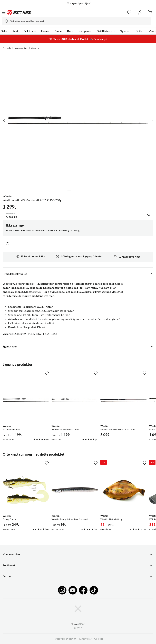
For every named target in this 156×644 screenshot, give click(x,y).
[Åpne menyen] (4, 12)
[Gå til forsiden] (19, 12)
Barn (70, 31)
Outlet (140, 31)
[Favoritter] (129, 12)
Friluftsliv (30, 31)
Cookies (99, 639)
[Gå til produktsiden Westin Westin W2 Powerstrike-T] (75, 400)
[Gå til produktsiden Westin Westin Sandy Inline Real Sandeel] (75, 490)
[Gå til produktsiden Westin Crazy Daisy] (26, 490)
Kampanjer (85, 31)
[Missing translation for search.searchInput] (5, 21)
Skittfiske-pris (106, 31)
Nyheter (125, 31)
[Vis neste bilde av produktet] (152, 120)
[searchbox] (80, 21)
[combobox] (77, 21)
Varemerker (21, 48)
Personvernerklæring (65, 639)
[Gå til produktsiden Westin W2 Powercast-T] (26, 400)
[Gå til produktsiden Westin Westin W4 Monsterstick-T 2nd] (123, 400)
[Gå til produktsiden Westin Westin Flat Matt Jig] (123, 490)
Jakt (16, 31)
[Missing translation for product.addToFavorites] (7, 244)
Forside (7, 48)
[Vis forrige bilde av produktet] (4, 120)
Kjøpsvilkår (85, 639)
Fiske (4, 31)
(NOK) (78, 624)
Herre (45, 31)
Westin (35, 48)
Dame (58, 31)
